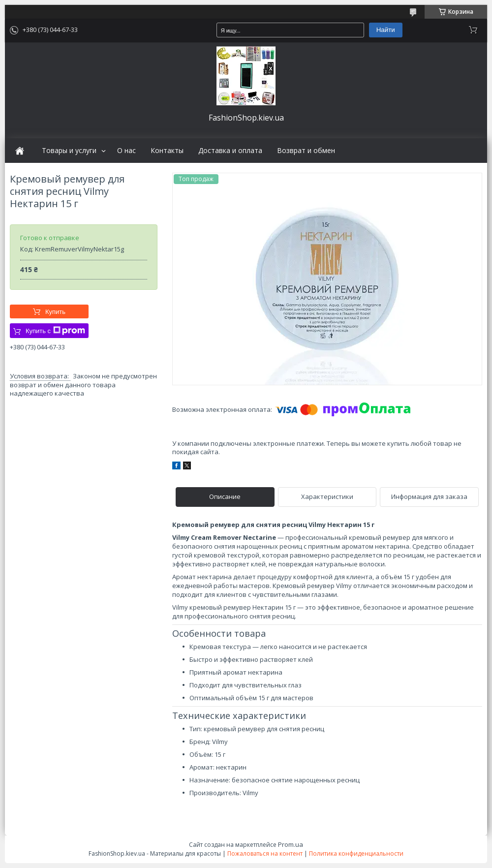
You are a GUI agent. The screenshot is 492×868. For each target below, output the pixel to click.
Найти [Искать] (386, 30)
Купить (55, 312)
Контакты (167, 151)
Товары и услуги (69, 151)
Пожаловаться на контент (265, 853)
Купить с (55, 331)
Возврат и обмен (306, 151)
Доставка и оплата (230, 151)
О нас (126, 151)
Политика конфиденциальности (356, 853)
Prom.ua (291, 844)
